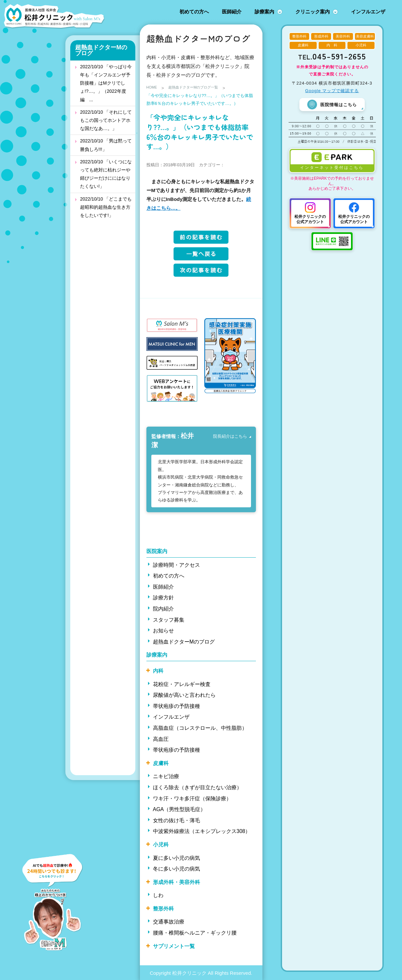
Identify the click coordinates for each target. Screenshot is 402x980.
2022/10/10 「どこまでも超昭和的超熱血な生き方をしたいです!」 (106, 207)
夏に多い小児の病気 (176, 857)
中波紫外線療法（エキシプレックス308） (202, 831)
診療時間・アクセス (176, 564)
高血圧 (161, 738)
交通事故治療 (169, 921)
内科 (158, 670)
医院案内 (157, 551)
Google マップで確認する (332, 91)
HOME (153, 88)
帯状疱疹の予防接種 (176, 705)
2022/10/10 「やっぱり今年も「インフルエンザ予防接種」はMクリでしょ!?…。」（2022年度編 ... (106, 83)
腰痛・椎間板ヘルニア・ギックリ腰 (195, 932)
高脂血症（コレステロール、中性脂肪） (200, 728)
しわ (158, 895)
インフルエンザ (368, 12)
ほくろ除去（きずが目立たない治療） (197, 787)
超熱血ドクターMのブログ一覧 (200, 88)
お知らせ (163, 630)
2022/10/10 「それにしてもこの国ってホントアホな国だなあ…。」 (106, 120)
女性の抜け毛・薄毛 (176, 820)
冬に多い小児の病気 (176, 868)
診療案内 (264, 12)
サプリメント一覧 (174, 946)
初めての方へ (194, 12)
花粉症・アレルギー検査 (182, 684)
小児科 (161, 844)
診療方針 (163, 597)
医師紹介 (232, 12)
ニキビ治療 (166, 776)
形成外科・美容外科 (176, 882)
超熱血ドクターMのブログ (101, 50)
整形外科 (163, 908)
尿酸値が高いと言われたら (184, 695)
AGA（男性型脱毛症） (179, 809)
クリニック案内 (313, 12)
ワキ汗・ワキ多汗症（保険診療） (192, 798)
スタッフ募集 (169, 619)
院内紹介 (163, 608)
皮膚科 (161, 763)
